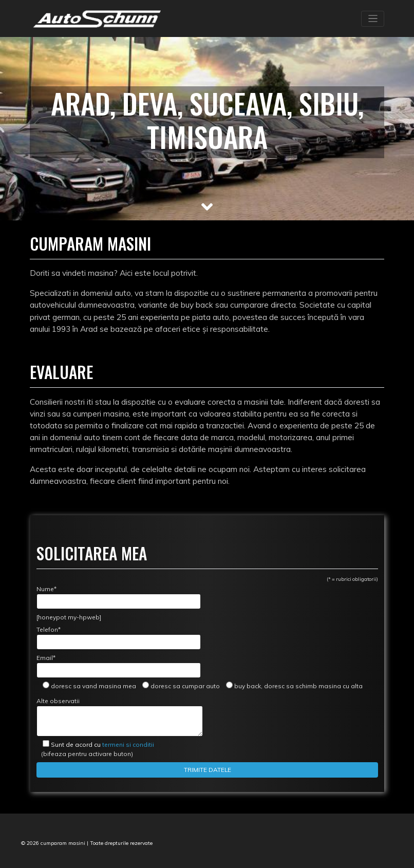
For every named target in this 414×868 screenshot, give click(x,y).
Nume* (119, 597)
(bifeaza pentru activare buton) (95, 749)
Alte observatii (120, 717)
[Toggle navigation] (373, 19)
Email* (119, 666)
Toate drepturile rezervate (121, 843)
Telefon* (119, 638)
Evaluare (61, 372)
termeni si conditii (102, 744)
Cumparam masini (90, 243)
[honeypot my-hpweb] (69, 617)
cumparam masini (63, 843)
